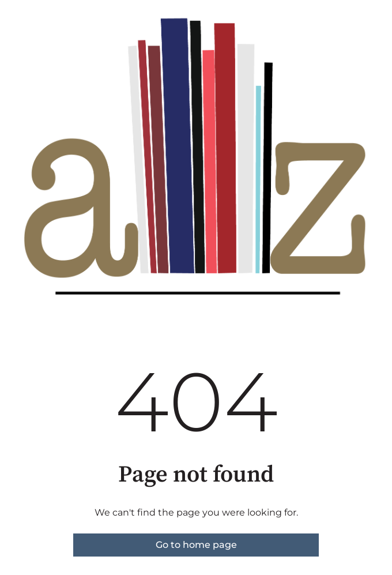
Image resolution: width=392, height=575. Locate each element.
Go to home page (196, 545)
